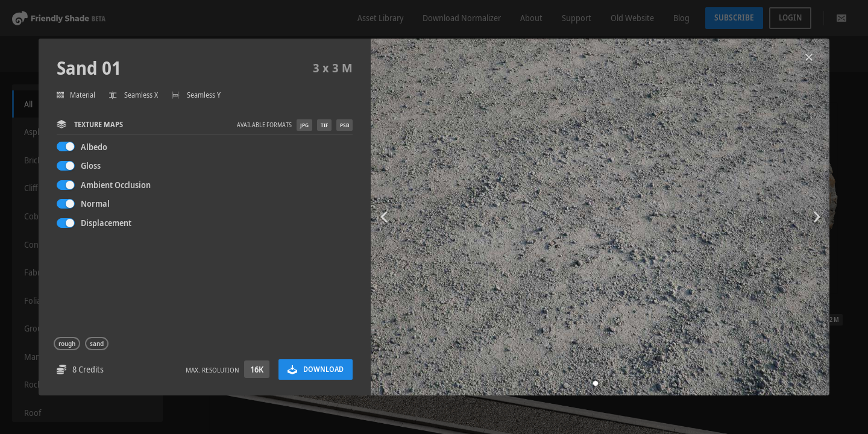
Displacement (106, 223)
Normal (95, 203)
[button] (596, 383)
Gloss (91, 165)
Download (316, 369)
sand (97, 344)
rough (67, 344)
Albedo (94, 147)
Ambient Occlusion (116, 185)
